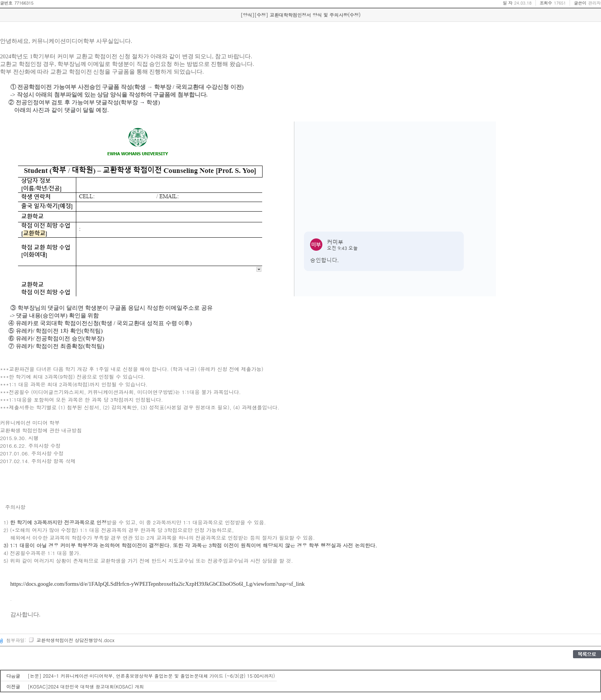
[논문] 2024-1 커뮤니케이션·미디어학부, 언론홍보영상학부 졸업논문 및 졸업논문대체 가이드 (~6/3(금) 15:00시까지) (151, 676)
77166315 (24, 3)
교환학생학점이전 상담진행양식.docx (71, 640)
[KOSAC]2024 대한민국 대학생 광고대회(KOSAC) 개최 (86, 686)
